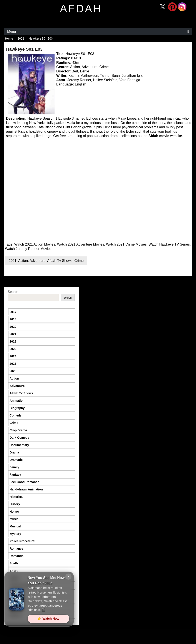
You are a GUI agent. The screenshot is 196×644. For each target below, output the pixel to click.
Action (23, 261)
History (15, 504)
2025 (13, 364)
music (14, 519)
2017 (13, 312)
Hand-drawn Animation (26, 489)
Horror (14, 512)
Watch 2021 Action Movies (35, 244)
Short (14, 571)
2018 (13, 319)
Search (13, 292)
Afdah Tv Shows (60, 261)
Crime (79, 261)
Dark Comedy (19, 438)
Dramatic (16, 460)
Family (14, 467)
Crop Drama (18, 430)
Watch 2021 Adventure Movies (81, 244)
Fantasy (15, 475)
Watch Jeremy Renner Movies (28, 249)
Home (9, 38)
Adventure (37, 261)
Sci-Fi (14, 563)
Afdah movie (159, 136)
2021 (21, 38)
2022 (13, 341)
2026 (13, 371)
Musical (15, 526)
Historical (17, 497)
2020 (13, 327)
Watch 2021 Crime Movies (126, 244)
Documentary (19, 445)
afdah (81, 9)
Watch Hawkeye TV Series (169, 244)
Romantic (17, 556)
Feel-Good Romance (24, 482)
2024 (13, 356)
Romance (16, 549)
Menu (12, 31)
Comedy (16, 415)
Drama (14, 452)
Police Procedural (22, 541)
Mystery (15, 534)
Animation (17, 401)
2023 (13, 349)
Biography (17, 408)
